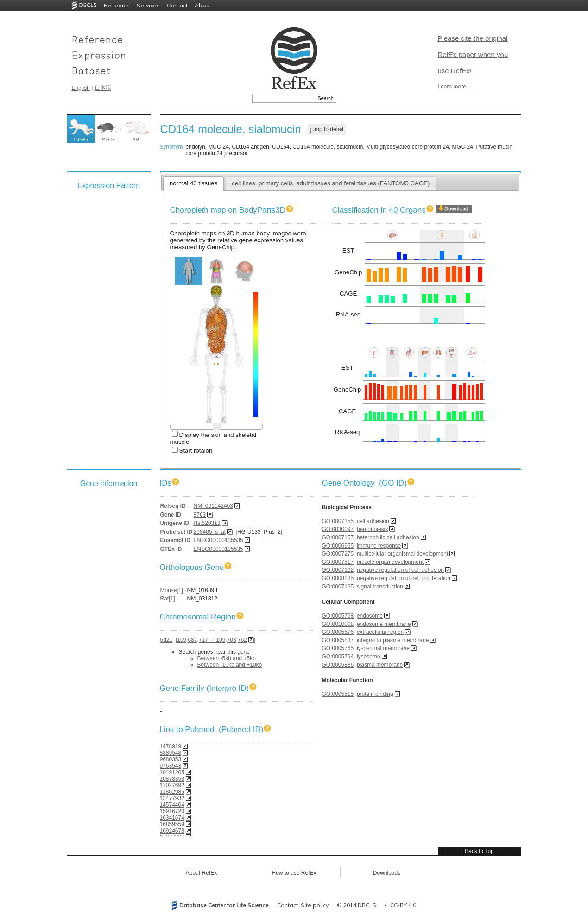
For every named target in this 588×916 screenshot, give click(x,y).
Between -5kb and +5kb (227, 658)
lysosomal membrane (383, 648)
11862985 (172, 792)
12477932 (172, 798)
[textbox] (284, 98)
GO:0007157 (338, 537)
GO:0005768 (338, 616)
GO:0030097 (338, 529)
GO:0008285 (338, 578)
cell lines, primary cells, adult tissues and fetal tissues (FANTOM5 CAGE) (331, 183)
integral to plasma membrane (393, 640)
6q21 (167, 640)
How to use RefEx (294, 873)
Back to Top (479, 851)
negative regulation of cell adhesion (400, 570)
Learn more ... (455, 87)
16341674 (172, 818)
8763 (200, 515)
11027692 (172, 785)
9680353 (171, 759)
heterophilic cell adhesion (388, 537)
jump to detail (327, 129)
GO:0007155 (338, 521)
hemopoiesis (372, 529)
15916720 (172, 811)
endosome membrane (384, 624)
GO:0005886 (338, 665)
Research (117, 5)
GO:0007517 (338, 562)
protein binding (375, 694)
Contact (177, 5)
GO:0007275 (338, 554)
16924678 (172, 831)
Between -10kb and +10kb (230, 665)
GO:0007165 (338, 587)
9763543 (171, 766)
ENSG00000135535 (218, 540)
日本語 (103, 88)
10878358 (172, 779)
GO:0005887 (338, 640)
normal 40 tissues (193, 183)
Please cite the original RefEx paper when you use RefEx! (473, 54)
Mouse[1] (172, 590)
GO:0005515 (338, 694)
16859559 (172, 824)
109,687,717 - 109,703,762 (212, 640)
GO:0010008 (338, 624)
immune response (379, 546)
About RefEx (201, 873)
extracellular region (380, 632)
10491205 (172, 772)
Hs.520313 (207, 523)
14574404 (172, 805)
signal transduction (380, 587)
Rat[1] (168, 599)
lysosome (369, 657)
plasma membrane (380, 665)
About (203, 5)
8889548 (171, 753)
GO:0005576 (338, 632)
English (81, 88)
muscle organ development (390, 562)
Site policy (315, 905)
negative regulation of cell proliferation (404, 578)
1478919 (171, 746)
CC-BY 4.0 (403, 905)
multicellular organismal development (402, 554)
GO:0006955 (338, 546)
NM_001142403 (213, 506)
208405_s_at (210, 532)
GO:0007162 (338, 570)
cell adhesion (373, 521)
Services (148, 5)
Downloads (387, 873)
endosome (370, 616)
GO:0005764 (338, 657)
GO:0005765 (338, 648)
